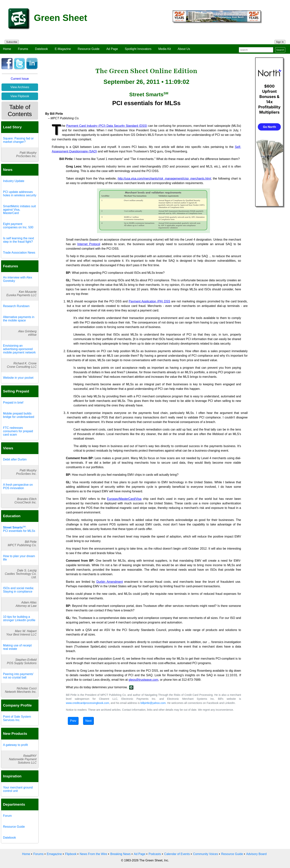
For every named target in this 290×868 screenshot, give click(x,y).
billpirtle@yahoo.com (153, 703)
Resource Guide (89, 49)
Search (280, 50)
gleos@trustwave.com (143, 680)
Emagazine (54, 854)
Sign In (280, 42)
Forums (23, 49)
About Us (184, 49)
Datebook (42, 49)
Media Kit (164, 49)
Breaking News (121, 854)
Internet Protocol (89, 244)
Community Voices (206, 854)
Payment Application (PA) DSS (149, 301)
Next (88, 721)
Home (7, 49)
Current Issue (20, 79)
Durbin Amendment (110, 582)
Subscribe (12, 42)
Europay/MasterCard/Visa (124, 499)
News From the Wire (93, 854)
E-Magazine (63, 49)
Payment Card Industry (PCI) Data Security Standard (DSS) (107, 126)
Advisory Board (256, 854)
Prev (73, 721)
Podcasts (155, 854)
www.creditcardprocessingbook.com (88, 703)
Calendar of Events (177, 854)
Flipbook (71, 854)
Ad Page (112, 49)
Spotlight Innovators (138, 49)
